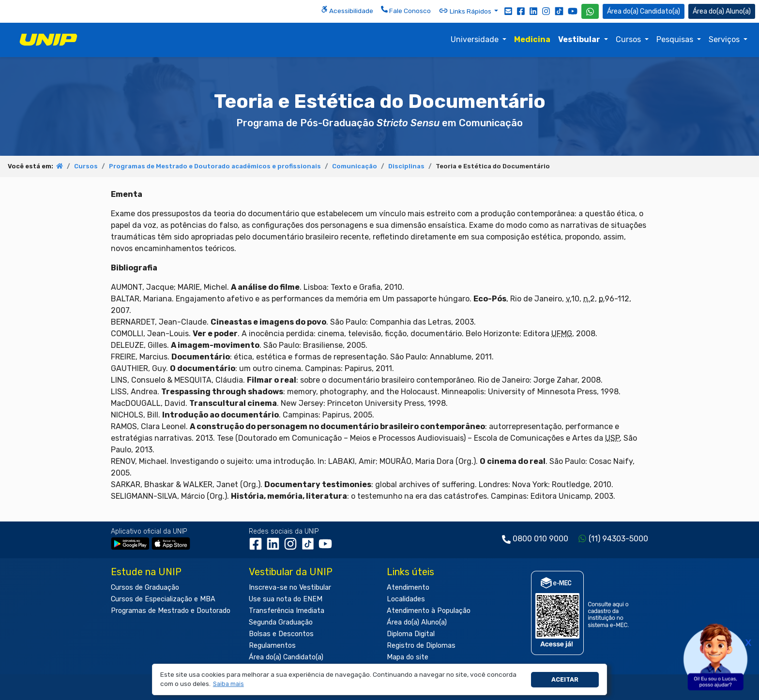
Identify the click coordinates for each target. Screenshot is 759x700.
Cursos (629, 39)
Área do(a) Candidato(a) (286, 657)
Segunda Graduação (281, 622)
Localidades (406, 599)
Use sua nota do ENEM (286, 599)
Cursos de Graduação (145, 588)
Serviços (725, 39)
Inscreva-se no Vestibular (290, 588)
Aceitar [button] (565, 679)
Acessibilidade (347, 10)
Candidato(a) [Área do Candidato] (644, 11)
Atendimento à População (429, 611)
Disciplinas (406, 166)
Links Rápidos (466, 11)
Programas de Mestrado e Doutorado (171, 611)
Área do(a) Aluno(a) (417, 622)
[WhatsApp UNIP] (590, 11)
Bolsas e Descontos (281, 634)
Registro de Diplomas (421, 646)
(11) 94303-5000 (618, 539)
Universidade (476, 39)
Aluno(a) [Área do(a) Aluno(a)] (722, 11)
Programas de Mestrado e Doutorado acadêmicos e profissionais (215, 166)
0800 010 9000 (540, 539)
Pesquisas (676, 39)
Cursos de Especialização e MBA (163, 599)
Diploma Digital (411, 634)
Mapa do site (408, 657)
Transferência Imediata (287, 611)
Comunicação (355, 166)
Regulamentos (272, 646)
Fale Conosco (406, 10)
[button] (228, 684)
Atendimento (408, 588)
